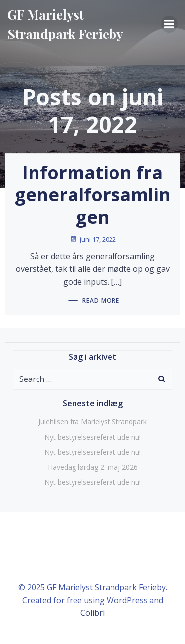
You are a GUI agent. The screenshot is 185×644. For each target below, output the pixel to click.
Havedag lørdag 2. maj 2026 (93, 467)
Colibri (92, 613)
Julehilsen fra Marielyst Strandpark (92, 422)
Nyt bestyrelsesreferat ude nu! (92, 437)
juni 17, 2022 (93, 239)
